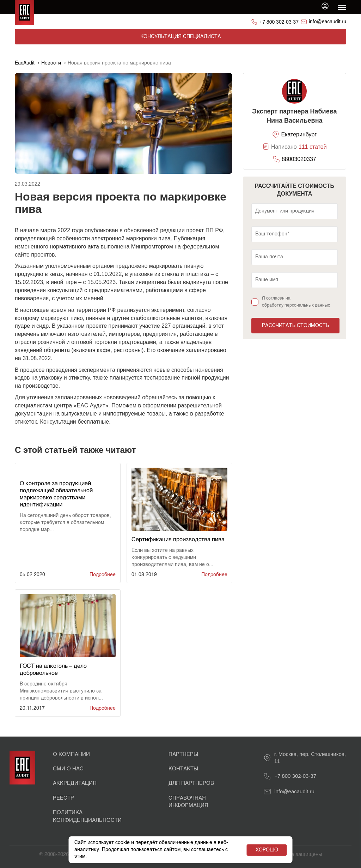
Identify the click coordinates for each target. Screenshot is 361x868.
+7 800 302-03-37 (279, 22)
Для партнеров (191, 783)
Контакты (183, 769)
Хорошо (267, 850)
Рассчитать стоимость (295, 326)
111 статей (313, 147)
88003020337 (299, 159)
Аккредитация (75, 783)
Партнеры (183, 754)
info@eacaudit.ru (328, 21)
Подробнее (103, 575)
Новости (51, 63)
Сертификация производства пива (178, 540)
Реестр (63, 798)
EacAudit (25, 63)
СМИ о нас (68, 769)
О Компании (71, 754)
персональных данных (307, 306)
